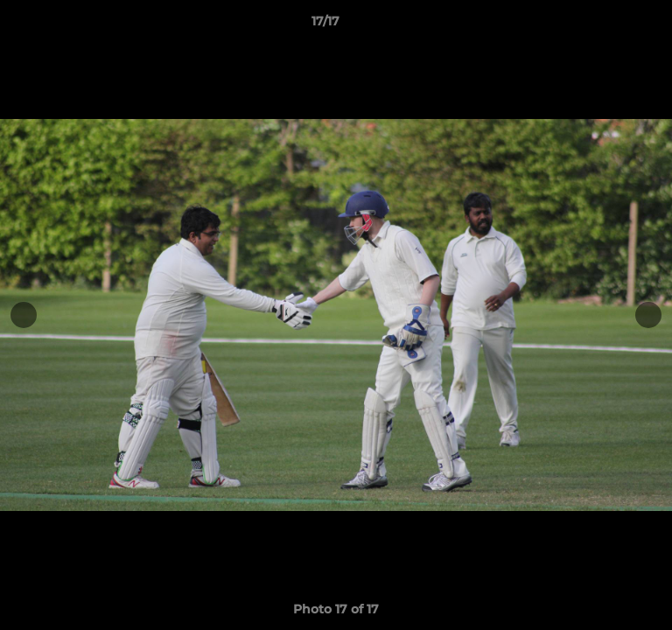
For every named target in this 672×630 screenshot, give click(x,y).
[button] (609, 25)
